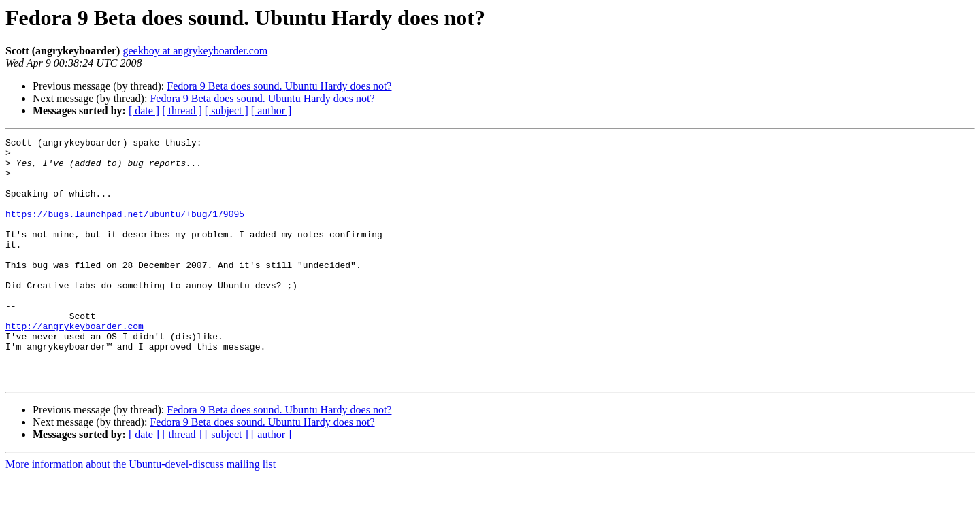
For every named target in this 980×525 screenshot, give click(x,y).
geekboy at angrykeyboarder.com (195, 51)
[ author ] (272, 111)
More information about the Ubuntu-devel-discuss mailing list (141, 513)
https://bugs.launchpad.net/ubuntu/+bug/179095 (125, 230)
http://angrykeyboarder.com (75, 365)
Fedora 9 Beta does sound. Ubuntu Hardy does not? (279, 86)
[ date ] (144, 111)
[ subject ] (227, 111)
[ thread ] (182, 111)
